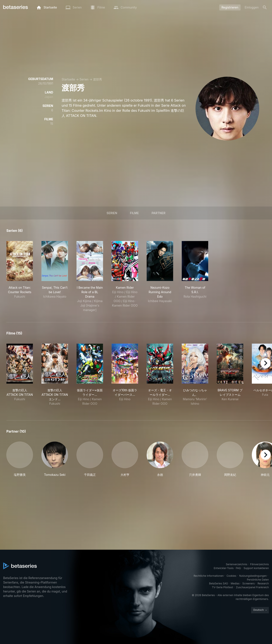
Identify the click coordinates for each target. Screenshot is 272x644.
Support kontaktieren (256, 568)
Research (263, 583)
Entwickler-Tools (224, 568)
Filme (135, 213)
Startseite (68, 79)
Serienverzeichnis (237, 564)
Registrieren (230, 7)
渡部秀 (98, 79)
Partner (158, 213)
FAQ (238, 568)
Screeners (249, 583)
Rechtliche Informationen (209, 576)
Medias (235, 583)
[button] (20, 459)
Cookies (231, 576)
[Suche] (265, 7)
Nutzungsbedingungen (253, 576)
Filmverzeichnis (259, 564)
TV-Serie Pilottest (222, 587)
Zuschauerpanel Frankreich (252, 587)
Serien (84, 79)
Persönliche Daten (258, 580)
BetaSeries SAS (218, 583)
